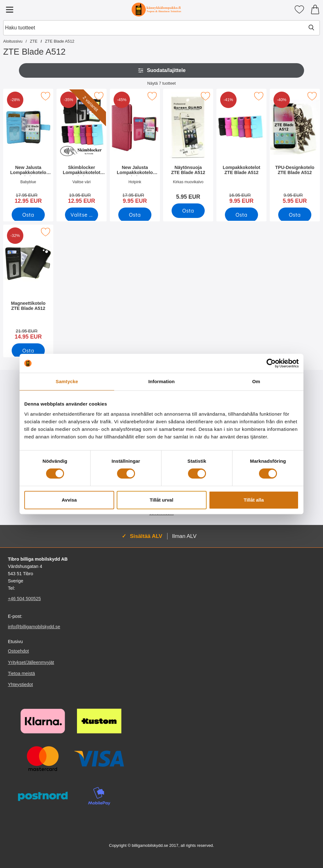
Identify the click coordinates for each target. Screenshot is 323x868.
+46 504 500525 (24, 599)
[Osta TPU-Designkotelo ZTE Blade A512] (295, 215)
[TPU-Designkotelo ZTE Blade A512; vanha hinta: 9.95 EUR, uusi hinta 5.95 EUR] (295, 148)
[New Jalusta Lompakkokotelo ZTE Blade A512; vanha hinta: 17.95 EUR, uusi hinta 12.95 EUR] (28, 148)
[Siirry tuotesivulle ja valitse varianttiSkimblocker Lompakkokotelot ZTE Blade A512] (82, 215)
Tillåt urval (162, 500)
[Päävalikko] (9, 9)
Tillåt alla (254, 500)
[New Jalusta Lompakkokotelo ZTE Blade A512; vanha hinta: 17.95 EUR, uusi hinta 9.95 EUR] (135, 148)
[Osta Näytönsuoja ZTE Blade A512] (188, 211)
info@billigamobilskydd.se (34, 627)
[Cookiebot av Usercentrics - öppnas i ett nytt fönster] (271, 363)
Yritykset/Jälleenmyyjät (31, 662)
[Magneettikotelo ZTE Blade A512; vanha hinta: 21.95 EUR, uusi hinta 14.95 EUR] (28, 284)
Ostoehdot (18, 651)
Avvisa (69, 500)
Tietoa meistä (21, 673)
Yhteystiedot (20, 684)
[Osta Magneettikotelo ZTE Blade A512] (28, 351)
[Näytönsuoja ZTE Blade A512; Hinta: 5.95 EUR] (188, 146)
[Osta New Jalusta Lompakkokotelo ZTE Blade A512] (28, 215)
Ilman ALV (184, 536)
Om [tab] (256, 381)
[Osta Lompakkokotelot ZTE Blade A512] (241, 215)
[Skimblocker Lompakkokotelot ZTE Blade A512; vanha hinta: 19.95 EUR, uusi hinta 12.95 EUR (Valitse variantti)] (82, 148)
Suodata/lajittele (162, 70)
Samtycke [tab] (67, 381)
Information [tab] (161, 381)
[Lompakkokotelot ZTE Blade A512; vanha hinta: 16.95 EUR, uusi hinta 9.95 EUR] (241, 148)
